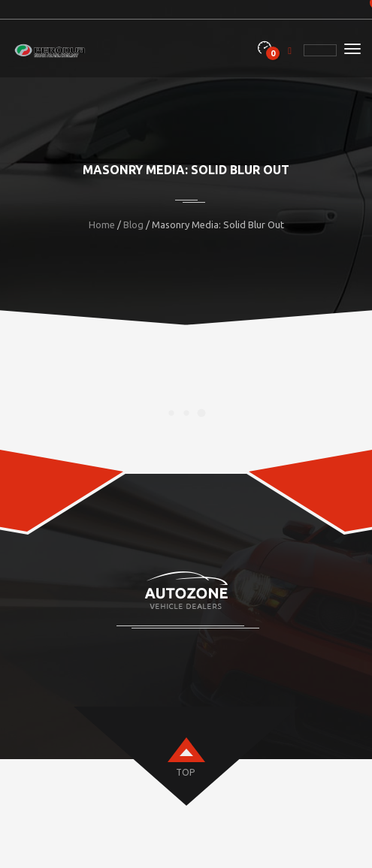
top (185, 772)
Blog (133, 225)
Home (102, 225)
